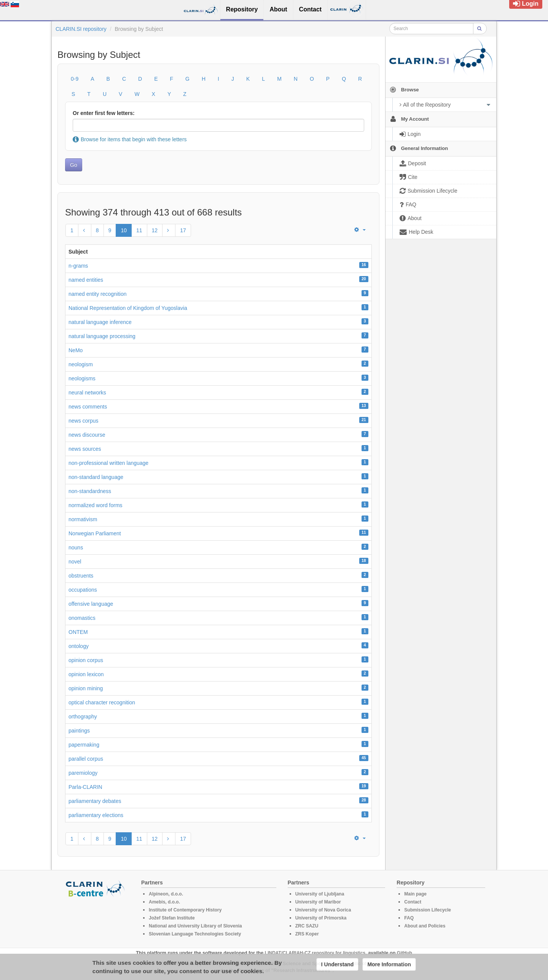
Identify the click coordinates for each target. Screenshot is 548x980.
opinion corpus (86, 660)
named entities (86, 280)
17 (183, 230)
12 (155, 230)
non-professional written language (108, 463)
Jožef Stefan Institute (172, 918)
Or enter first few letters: (104, 113)
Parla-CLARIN (85, 787)
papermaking (84, 745)
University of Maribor (318, 902)
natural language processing (102, 336)
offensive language (91, 604)
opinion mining (86, 688)
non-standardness (90, 491)
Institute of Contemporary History (185, 910)
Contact (413, 902)
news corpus (84, 421)
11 (139, 230)
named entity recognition (98, 294)
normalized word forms (96, 505)
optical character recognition (102, 702)
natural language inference (100, 322)
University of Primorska (321, 918)
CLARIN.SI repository (81, 29)
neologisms (82, 378)
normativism (83, 519)
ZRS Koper (307, 934)
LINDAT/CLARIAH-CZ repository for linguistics (315, 953)
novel (75, 562)
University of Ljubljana (320, 894)
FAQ (409, 918)
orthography (83, 717)
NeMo (76, 350)
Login (526, 4)
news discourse (87, 435)
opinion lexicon (86, 674)
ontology (79, 646)
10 (124, 230)
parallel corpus (86, 759)
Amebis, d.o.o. (164, 902)
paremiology (83, 773)
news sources (85, 449)
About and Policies (425, 926)
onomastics (82, 618)
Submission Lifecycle (428, 910)
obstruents (81, 576)
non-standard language (96, 477)
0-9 (75, 79)
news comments (88, 407)
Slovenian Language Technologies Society (195, 934)
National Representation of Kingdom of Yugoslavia (128, 308)
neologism (81, 364)
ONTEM (78, 632)
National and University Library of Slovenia (195, 926)
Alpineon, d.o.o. (166, 894)
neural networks (87, 393)
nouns (76, 547)
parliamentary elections (96, 815)
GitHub (405, 953)
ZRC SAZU (307, 926)
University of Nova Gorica (323, 910)
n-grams (78, 266)
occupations (83, 590)
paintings (79, 731)
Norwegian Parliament (95, 533)
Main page (415, 894)
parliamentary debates (95, 801)
